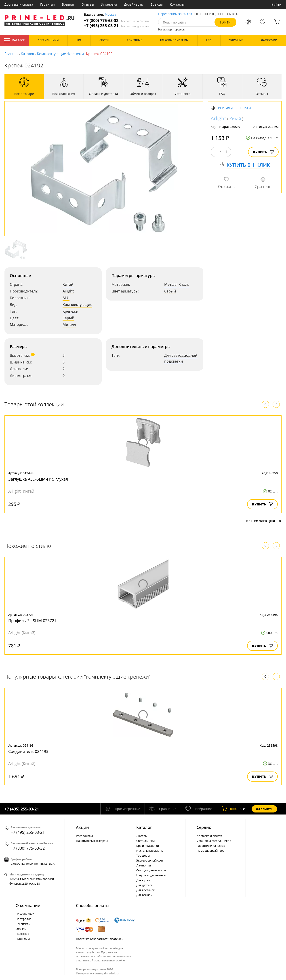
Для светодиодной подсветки (181, 358)
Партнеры (23, 939)
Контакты (177, 4)
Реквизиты (23, 924)
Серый (68, 318)
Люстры (142, 836)
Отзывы (88, 4)
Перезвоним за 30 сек (175, 14)
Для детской (145, 885)
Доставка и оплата (19, 4)
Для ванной (144, 895)
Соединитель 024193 (28, 751)
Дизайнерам (134, 4)
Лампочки (144, 865)
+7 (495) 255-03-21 (117, 26)
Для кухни (143, 880)
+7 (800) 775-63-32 (116, 20)
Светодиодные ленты (151, 870)
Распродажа (84, 836)
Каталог (14, 40)
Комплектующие (51, 54)
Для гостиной (146, 890)
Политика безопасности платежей (100, 939)
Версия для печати (234, 108)
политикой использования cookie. (102, 960)
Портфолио (24, 919)
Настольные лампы (150, 851)
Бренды (157, 4)
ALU (66, 298)
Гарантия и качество (211, 846)
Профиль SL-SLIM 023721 (32, 621)
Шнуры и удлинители (151, 875)
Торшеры (143, 855)
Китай (68, 284)
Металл (69, 325)
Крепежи (76, 54)
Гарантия (47, 4)
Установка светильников (214, 841)
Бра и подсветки (148, 846)
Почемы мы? (25, 914)
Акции (82, 827)
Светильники (145, 841)
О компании (28, 905)
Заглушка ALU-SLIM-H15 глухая (38, 479)
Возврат (68, 4)
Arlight (68, 291)
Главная (12, 54)
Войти (277, 5)
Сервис (204, 827)
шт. (229, 809)
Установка (109, 4)
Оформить (264, 809)
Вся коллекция (264, 521)
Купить (263, 152)
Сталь (184, 284)
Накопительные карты (92, 841)
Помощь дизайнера (210, 851)
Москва (110, 15)
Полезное (22, 934)
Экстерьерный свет (150, 860)
